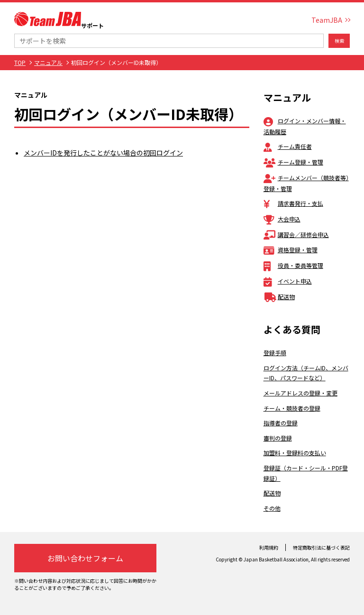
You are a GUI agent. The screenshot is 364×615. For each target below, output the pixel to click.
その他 (272, 508)
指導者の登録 (281, 423)
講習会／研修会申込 (296, 234)
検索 (339, 41)
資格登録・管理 (291, 250)
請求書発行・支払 (293, 203)
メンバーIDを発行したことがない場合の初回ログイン (103, 153)
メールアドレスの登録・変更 (300, 393)
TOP (20, 62)
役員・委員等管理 (293, 265)
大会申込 (282, 219)
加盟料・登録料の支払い (295, 453)
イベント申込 (288, 281)
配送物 (279, 297)
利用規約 (269, 547)
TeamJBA (327, 20)
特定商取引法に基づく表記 (321, 547)
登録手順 (275, 353)
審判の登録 (278, 438)
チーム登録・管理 (293, 162)
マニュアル (48, 62)
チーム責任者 (288, 146)
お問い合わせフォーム (85, 558)
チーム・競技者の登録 (292, 408)
